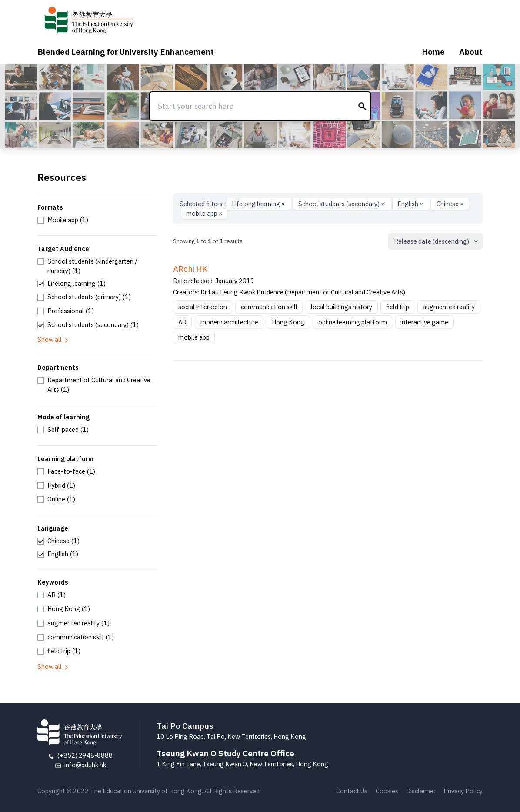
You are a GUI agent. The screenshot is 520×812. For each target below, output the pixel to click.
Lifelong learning (259, 204)
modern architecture (229, 322)
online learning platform (353, 322)
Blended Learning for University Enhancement (126, 52)
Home (433, 52)
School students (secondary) (342, 204)
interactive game (424, 322)
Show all (53, 339)
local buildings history (342, 307)
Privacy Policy (463, 791)
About (471, 52)
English (411, 204)
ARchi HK (190, 269)
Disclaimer (421, 791)
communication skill (269, 307)
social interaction (203, 307)
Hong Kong (288, 322)
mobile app (204, 213)
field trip (398, 307)
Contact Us (352, 791)
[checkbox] (63, 220)
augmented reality (449, 307)
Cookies (387, 791)
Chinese (450, 204)
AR (182, 322)
